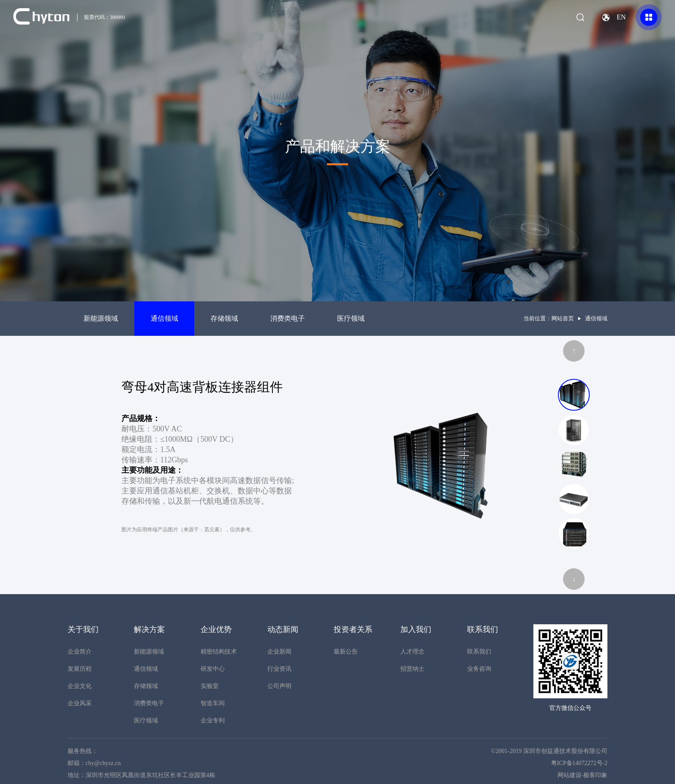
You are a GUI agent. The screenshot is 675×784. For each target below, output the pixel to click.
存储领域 (224, 318)
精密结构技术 (219, 652)
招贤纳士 (412, 669)
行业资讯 (279, 669)
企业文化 (80, 686)
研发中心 (213, 669)
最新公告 (346, 652)
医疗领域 (351, 318)
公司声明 (279, 686)
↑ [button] (574, 351)
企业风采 (80, 703)
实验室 (210, 686)
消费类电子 (288, 318)
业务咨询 (479, 669)
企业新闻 (279, 652)
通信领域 (164, 318)
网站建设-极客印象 (583, 775)
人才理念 (412, 652)
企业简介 (80, 652)
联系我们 (479, 652)
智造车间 (213, 703)
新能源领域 (101, 318)
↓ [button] (574, 579)
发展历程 (80, 669)
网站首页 (563, 318)
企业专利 (213, 720)
